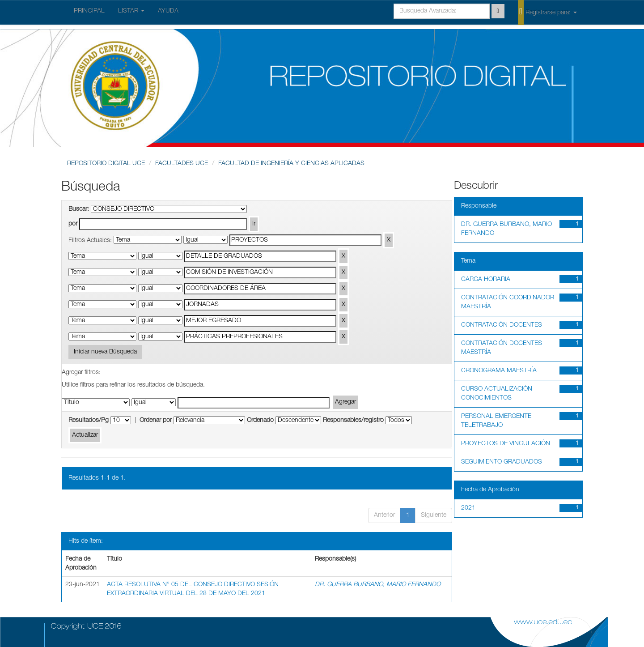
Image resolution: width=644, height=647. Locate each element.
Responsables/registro (353, 421)
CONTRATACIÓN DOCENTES (502, 325)
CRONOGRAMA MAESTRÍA (499, 371)
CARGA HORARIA (486, 280)
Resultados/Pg (89, 421)
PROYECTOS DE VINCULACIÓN (506, 444)
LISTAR (131, 11)
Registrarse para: (547, 12)
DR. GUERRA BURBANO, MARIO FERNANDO (378, 585)
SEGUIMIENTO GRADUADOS (502, 462)
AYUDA (168, 11)
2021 (468, 508)
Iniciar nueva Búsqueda (105, 352)
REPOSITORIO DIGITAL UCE (106, 164)
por (73, 224)
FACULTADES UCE (182, 164)
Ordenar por (156, 421)
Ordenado (260, 421)
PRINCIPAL (89, 11)
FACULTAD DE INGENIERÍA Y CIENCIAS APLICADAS (291, 164)
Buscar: (79, 209)
